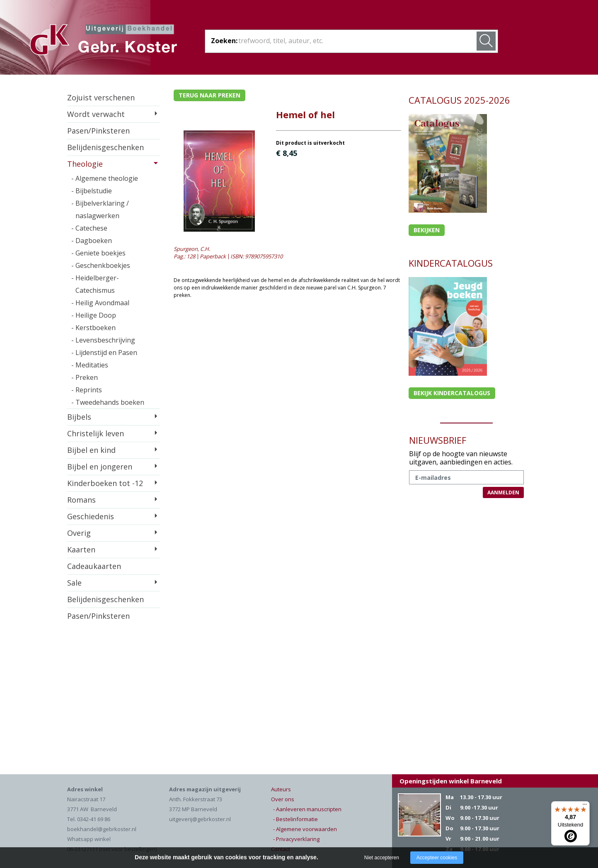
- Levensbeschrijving (103, 340)
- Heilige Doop (94, 315)
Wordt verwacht (96, 114)
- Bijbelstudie (92, 191)
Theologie (85, 164)
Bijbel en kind (91, 450)
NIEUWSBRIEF (438, 440)
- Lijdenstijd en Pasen (104, 353)
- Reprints (87, 390)
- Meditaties (90, 365)
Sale (74, 583)
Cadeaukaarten (94, 566)
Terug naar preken (209, 95)
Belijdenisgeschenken (105, 147)
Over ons (283, 799)
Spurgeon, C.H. (192, 249)
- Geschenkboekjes (101, 265)
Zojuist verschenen (101, 97)
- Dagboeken (92, 241)
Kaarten (81, 549)
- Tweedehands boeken (108, 402)
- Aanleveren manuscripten (307, 809)
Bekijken (427, 230)
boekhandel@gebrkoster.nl (102, 829)
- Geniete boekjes (98, 253)
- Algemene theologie (105, 178)
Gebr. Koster (103, 41)
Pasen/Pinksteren (98, 131)
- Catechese (89, 228)
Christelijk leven (96, 433)
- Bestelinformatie (295, 819)
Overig (79, 533)
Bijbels (79, 417)
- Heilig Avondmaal (100, 303)
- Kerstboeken (93, 328)
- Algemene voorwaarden (305, 829)
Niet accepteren (382, 858)
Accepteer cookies (437, 858)
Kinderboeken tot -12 (105, 483)
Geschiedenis (91, 516)
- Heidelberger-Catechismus (95, 284)
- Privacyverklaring (296, 839)
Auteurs (281, 789)
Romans (81, 500)
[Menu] (585, 806)
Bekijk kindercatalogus (452, 393)
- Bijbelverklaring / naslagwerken (100, 209)
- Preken (85, 377)
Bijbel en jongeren (100, 467)
